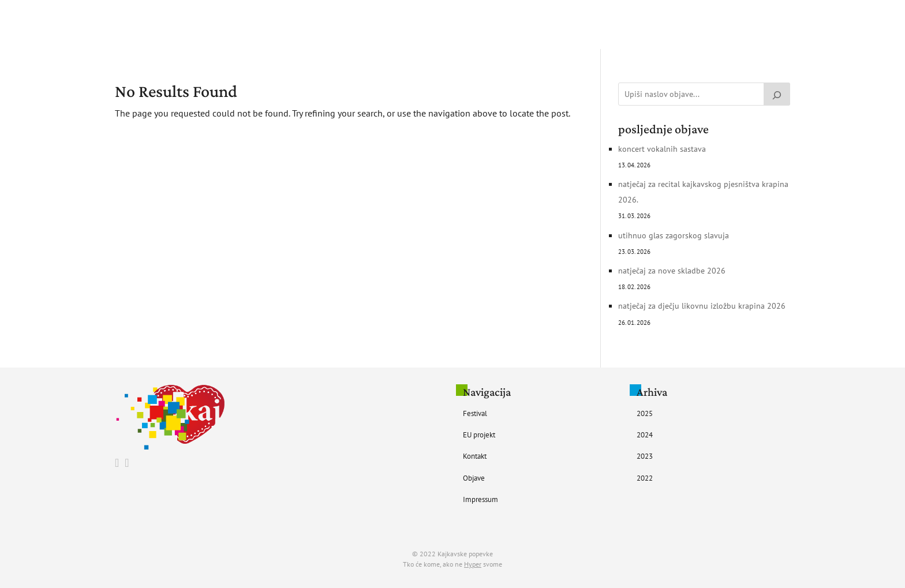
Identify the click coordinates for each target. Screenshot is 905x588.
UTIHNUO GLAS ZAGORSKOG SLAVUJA (674, 235)
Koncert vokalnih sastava (662, 149)
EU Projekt (444, 25)
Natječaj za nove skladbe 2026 (672, 271)
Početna (350, 25)
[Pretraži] (777, 94)
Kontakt (494, 25)
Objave (537, 25)
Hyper (473, 564)
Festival (394, 25)
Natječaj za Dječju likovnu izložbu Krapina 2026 (702, 306)
